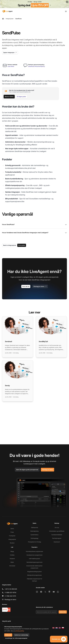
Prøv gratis (22, 245)
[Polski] (63, 628)
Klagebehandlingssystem (34, 572)
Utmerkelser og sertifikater (57, 531)
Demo (12, 529)
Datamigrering (34, 531)
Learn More (11, 66)
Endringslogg (34, 538)
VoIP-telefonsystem (34, 559)
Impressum (57, 542)
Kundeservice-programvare (34, 555)
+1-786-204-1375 (10, 596)
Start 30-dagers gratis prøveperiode (27, 470)
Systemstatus (34, 535)
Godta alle (8, 635)
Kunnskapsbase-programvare (34, 551)
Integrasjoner (10, 19)
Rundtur (12, 543)
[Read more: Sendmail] (18, 337)
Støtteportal (34, 527)
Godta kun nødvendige (21, 635)
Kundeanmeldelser (57, 535)
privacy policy (20, 631)
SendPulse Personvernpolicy (37, 66)
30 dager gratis (21, 97)
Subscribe (63, 612)
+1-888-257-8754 (10, 593)
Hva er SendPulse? (34, 225)
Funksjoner (12, 536)
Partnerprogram (57, 538)
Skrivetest (12, 566)
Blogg (12, 551)
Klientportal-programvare (34, 575)
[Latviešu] (53, 628)
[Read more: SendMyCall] (51, 337)
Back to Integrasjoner (10, 245)
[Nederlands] (57, 628)
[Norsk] (60, 628)
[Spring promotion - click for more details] (34, 4)
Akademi (12, 559)
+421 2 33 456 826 (11, 589)
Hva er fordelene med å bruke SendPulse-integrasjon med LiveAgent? (34, 233)
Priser (12, 532)
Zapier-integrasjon (10, 53)
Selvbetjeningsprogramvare (34, 562)
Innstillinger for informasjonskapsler (16, 638)
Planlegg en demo (40, 286)
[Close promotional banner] (67, 2)
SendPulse (18, 19)
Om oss (57, 527)
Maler (12, 562)
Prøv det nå (26, 286)
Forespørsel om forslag (34, 542)
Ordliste (12, 555)
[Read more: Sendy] (18, 381)
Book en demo (9, 97)
